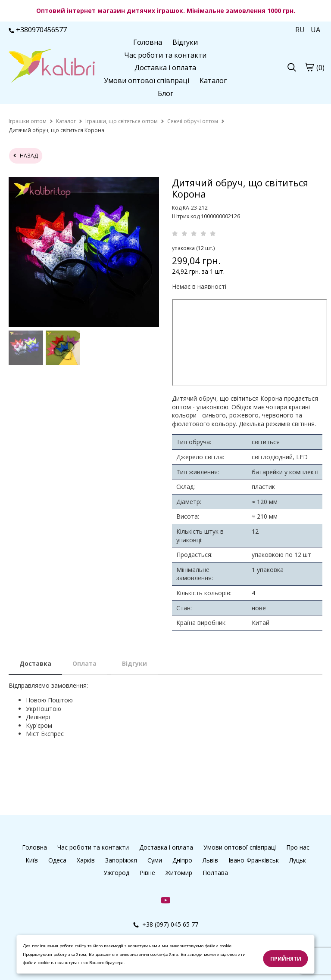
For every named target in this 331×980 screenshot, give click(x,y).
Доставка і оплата (165, 68)
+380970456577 (38, 30)
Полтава (215, 873)
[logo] (52, 67)
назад (26, 156)
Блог (165, 93)
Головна (148, 42)
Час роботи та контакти (165, 55)
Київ (32, 860)
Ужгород (116, 873)
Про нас (298, 847)
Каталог (213, 80)
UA (315, 30)
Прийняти (286, 959)
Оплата (84, 663)
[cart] (309, 67)
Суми (155, 860)
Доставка (35, 663)
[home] (28, 121)
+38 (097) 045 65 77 (166, 924)
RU (300, 30)
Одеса (57, 860)
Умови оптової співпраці (147, 80)
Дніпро (182, 860)
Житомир (179, 873)
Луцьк (298, 860)
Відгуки (185, 42)
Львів (210, 860)
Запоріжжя (121, 860)
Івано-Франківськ (254, 860)
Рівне (147, 873)
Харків (86, 860)
